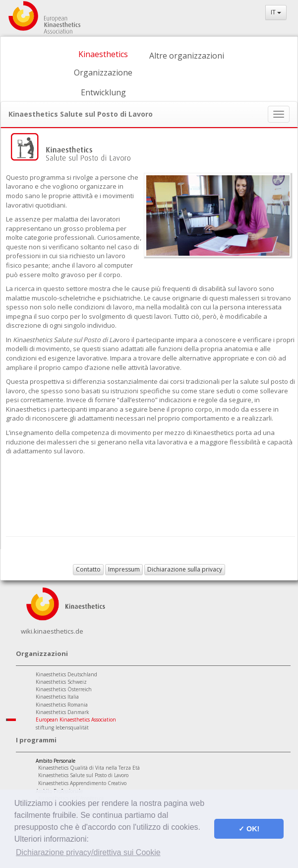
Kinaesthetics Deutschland (66, 674)
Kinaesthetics (103, 54)
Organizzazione (103, 72)
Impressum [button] (124, 569)
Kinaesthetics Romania (62, 705)
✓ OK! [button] (249, 829)
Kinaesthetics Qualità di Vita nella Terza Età (89, 768)
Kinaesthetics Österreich (64, 689)
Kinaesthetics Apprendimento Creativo (82, 783)
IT (276, 12)
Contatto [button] (88, 569)
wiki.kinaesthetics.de (52, 631)
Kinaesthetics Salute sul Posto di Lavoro (83, 775)
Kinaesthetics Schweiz (61, 682)
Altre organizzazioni (187, 56)
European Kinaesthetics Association (76, 720)
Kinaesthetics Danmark (62, 712)
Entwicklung (103, 92)
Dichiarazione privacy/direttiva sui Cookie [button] (88, 852)
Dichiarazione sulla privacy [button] (185, 569)
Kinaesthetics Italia (57, 697)
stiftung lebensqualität (62, 727)
